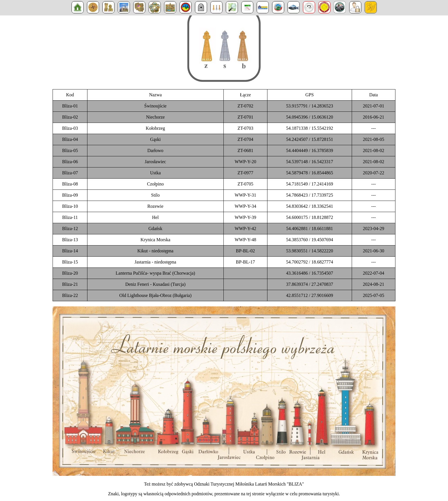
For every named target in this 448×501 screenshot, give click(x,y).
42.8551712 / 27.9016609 (309, 295)
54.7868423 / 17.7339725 (309, 195)
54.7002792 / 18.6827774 (309, 262)
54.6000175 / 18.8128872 (309, 217)
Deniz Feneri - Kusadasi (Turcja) (155, 284)
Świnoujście (155, 106)
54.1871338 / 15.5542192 (309, 128)
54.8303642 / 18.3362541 (309, 206)
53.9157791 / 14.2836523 (309, 106)
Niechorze (155, 117)
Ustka (155, 173)
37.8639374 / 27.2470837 (309, 284)
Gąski (155, 139)
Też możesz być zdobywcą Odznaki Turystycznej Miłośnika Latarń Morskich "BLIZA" (224, 484)
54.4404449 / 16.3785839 (309, 150)
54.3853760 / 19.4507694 (309, 240)
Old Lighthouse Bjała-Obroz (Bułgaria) (155, 295)
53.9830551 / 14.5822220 (309, 251)
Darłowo (155, 150)
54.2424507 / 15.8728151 (309, 139)
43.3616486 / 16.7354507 (309, 273)
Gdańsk (155, 228)
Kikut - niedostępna (155, 251)
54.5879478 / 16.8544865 (309, 173)
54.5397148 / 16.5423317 (309, 162)
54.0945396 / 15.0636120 (309, 117)
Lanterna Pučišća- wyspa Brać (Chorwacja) (155, 273)
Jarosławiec (156, 162)
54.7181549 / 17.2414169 (309, 184)
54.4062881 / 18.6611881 (310, 228)
